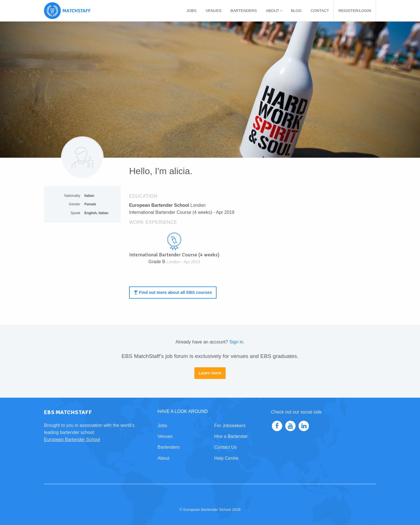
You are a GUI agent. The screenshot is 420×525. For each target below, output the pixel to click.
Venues (213, 11)
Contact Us (225, 447)
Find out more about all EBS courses (173, 292)
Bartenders (244, 11)
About (274, 11)
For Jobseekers (230, 426)
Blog (296, 11)
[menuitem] (192, 11)
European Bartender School (72, 439)
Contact (320, 11)
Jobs (192, 11)
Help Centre (226, 458)
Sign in (236, 342)
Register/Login (355, 11)
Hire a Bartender (231, 436)
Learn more (210, 373)
